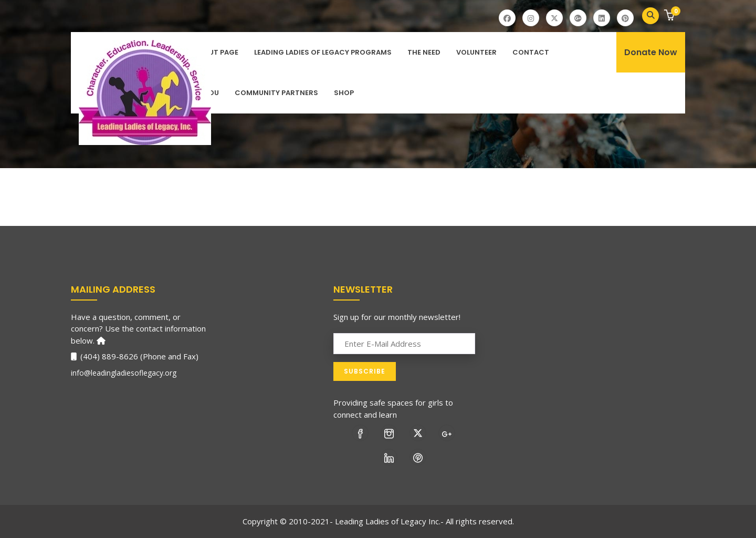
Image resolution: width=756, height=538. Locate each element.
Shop (344, 93)
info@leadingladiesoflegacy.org (124, 373)
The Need (424, 52)
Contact (531, 52)
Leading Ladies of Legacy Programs (323, 52)
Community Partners (276, 93)
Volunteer (476, 52)
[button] (671, 16)
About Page (216, 52)
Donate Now (651, 52)
